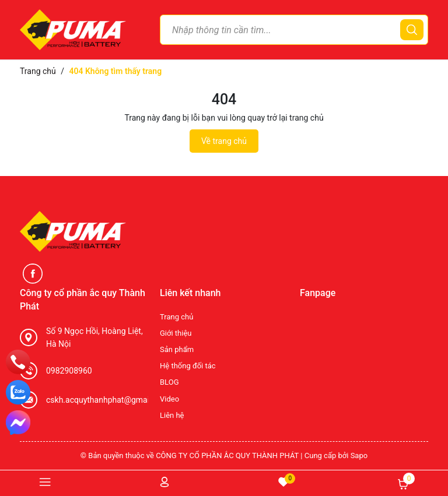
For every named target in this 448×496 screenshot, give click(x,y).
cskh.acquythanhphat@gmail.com (108, 400)
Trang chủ (176, 317)
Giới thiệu (176, 333)
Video (169, 399)
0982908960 (69, 371)
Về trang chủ (224, 141)
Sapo (359, 455)
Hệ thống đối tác (188, 366)
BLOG (169, 382)
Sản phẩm (177, 349)
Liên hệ (172, 415)
